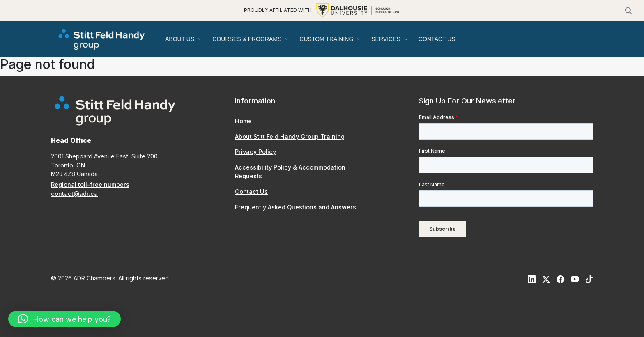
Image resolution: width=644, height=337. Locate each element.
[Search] (628, 11)
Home (243, 121)
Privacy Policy (255, 152)
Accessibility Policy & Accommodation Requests (290, 172)
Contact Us (251, 191)
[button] (64, 319)
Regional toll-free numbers (90, 185)
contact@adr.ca (74, 194)
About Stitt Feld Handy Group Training (290, 136)
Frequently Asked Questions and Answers (296, 207)
